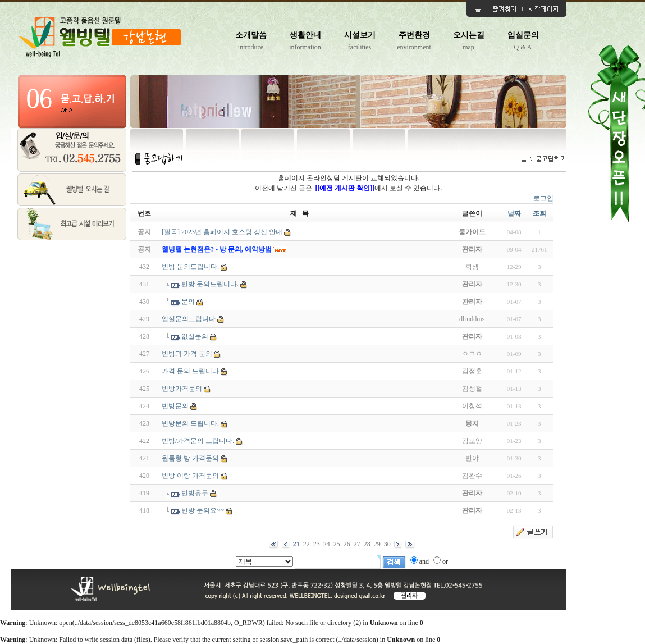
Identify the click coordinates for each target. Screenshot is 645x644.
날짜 (514, 213)
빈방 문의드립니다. (190, 267)
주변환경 (414, 35)
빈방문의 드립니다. (190, 423)
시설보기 (360, 35)
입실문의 (523, 35)
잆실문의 (195, 336)
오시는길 (469, 35)
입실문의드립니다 (189, 319)
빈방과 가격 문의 (187, 354)
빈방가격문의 (182, 389)
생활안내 (305, 35)
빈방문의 (175, 406)
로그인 (543, 198)
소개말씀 (251, 35)
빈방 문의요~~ (203, 510)
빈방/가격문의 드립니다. (198, 441)
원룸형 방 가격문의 (190, 458)
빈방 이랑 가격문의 (190, 476)
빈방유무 (195, 493)
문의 (188, 302)
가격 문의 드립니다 (190, 371)
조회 (539, 213)
